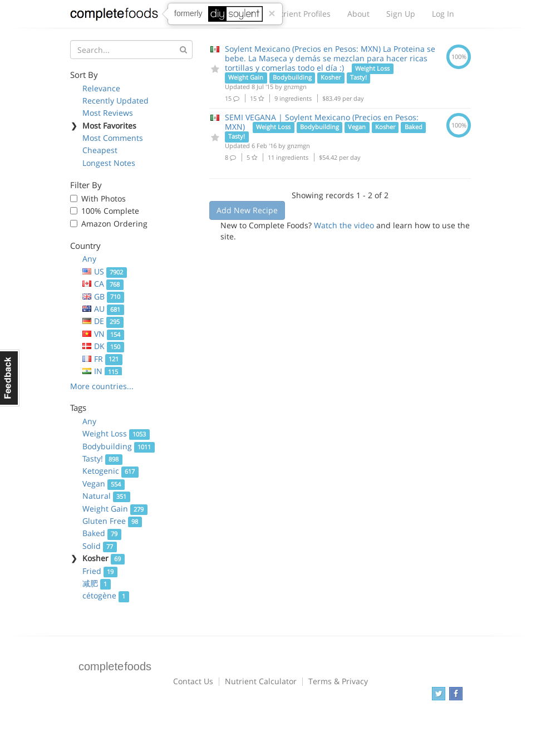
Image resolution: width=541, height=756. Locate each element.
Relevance (101, 88)
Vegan (104, 483)
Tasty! (102, 458)
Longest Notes (109, 163)
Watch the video (344, 225)
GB (103, 296)
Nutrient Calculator (261, 681)
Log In (443, 14)
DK (103, 346)
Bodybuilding (119, 446)
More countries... (102, 386)
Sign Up (401, 14)
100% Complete (110, 211)
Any (89, 259)
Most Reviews (108, 113)
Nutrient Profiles (300, 14)
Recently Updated (115, 100)
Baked (102, 533)
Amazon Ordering (114, 224)
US (105, 271)
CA (103, 284)
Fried (100, 571)
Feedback (10, 378)
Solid (100, 546)
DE (103, 321)
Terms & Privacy (338, 681)
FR (102, 359)
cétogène (106, 595)
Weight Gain (115, 509)
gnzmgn (295, 87)
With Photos (104, 198)
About (358, 14)
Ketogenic (110, 471)
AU (103, 309)
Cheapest (100, 150)
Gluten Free (112, 521)
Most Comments (113, 138)
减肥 (97, 583)
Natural (106, 496)
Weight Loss (116, 433)
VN (103, 334)
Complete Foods (114, 16)
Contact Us (193, 681)
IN (102, 371)
